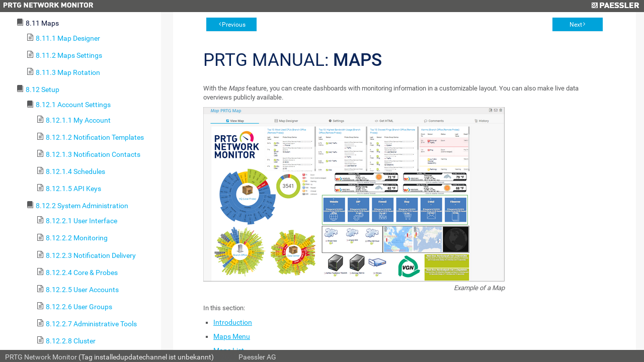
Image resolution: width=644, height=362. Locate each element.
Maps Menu (232, 336)
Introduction (233, 322)
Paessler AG (257, 357)
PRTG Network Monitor (41, 357)
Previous (234, 25)
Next (576, 25)
